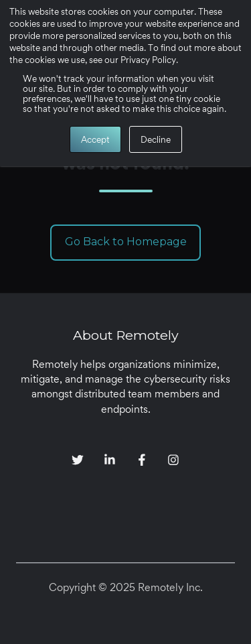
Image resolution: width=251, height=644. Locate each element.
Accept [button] (95, 139)
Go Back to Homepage (126, 242)
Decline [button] (156, 139)
